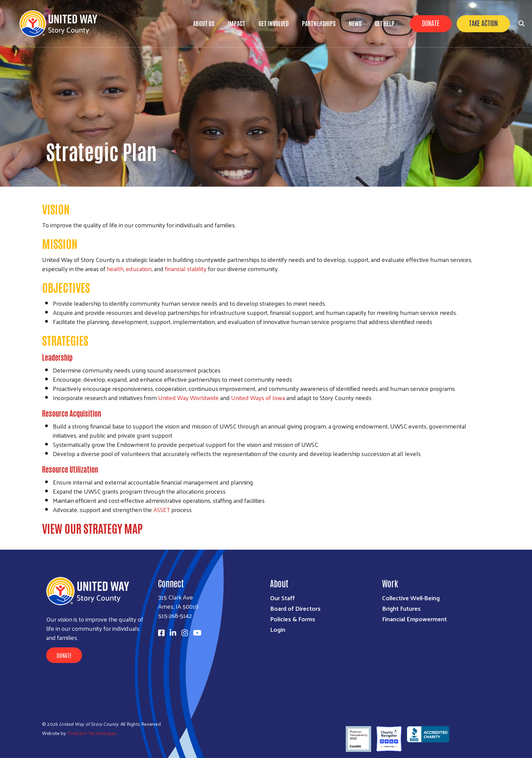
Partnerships (319, 23)
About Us (204, 23)
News (355, 23)
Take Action (483, 23)
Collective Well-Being (411, 598)
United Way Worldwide (188, 397)
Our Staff (282, 598)
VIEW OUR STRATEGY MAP (92, 528)
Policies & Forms (293, 619)
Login (278, 629)
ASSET (162, 509)
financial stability (186, 269)
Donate (431, 23)
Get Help (385, 23)
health (115, 269)
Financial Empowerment (414, 619)
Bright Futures (401, 608)
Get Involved (274, 23)
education (139, 269)
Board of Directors (295, 608)
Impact (236, 23)
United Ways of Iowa (258, 397)
